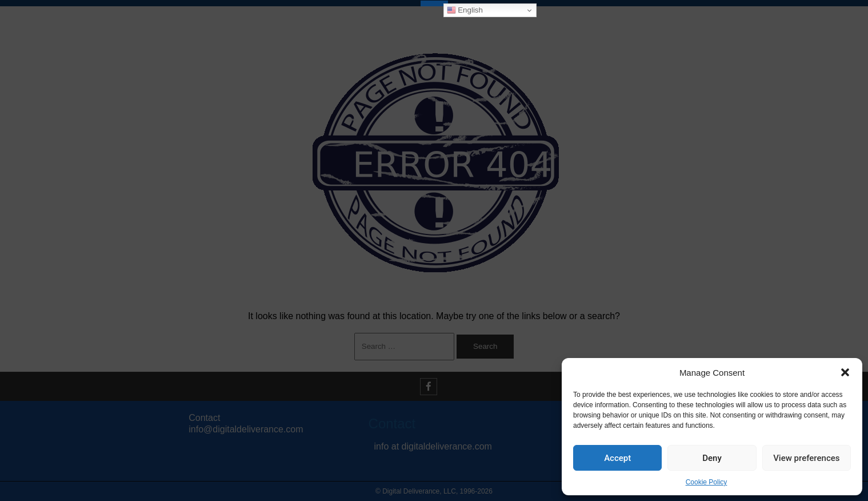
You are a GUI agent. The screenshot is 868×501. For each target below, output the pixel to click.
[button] (845, 372)
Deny (712, 458)
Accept (617, 458)
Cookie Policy (707, 482)
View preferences (806, 458)
